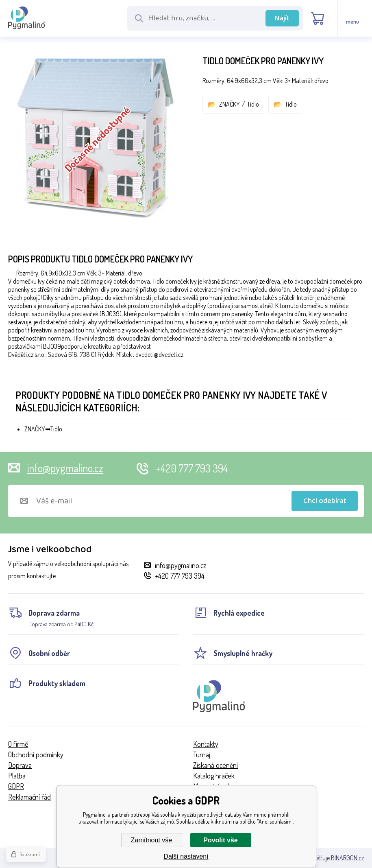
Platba (17, 776)
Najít (282, 18)
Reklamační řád (29, 797)
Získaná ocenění (215, 765)
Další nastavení (186, 856)
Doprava (20, 765)
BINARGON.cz (347, 858)
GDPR (16, 786)
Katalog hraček (214, 776)
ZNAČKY (230, 104)
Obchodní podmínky (36, 754)
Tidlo (253, 104)
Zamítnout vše (151, 840)
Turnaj (202, 754)
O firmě (18, 744)
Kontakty (206, 744)
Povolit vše (220, 840)
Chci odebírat (325, 501)
